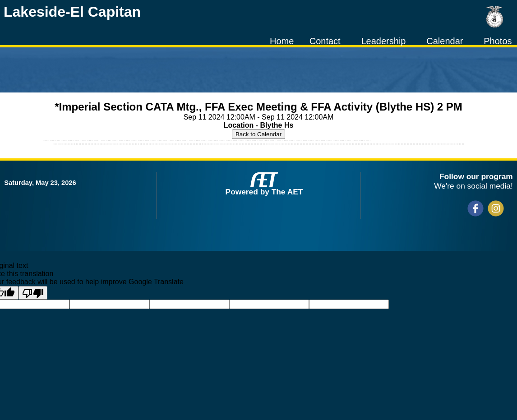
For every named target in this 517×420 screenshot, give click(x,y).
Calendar (445, 41)
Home (282, 41)
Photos (498, 41)
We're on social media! (473, 186)
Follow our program (476, 176)
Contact (325, 41)
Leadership (383, 41)
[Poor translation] (33, 293)
